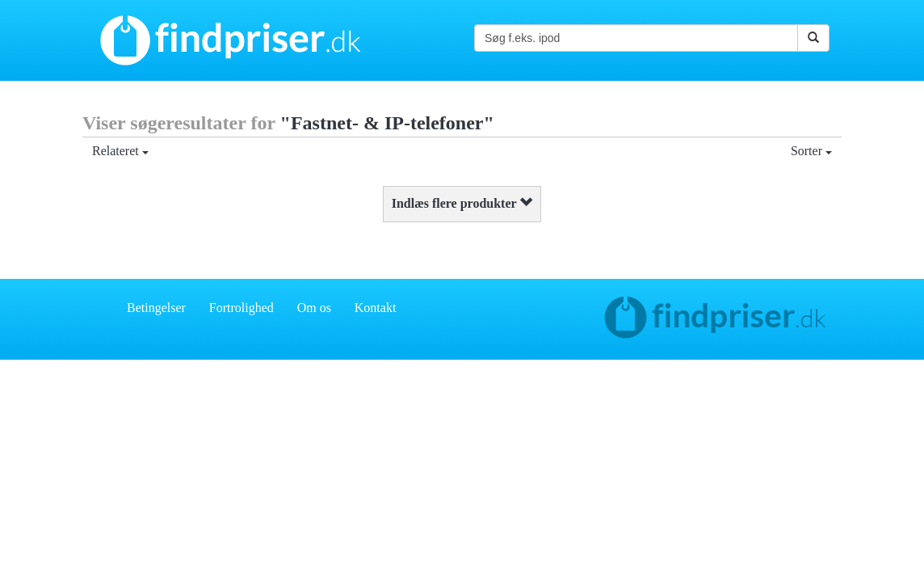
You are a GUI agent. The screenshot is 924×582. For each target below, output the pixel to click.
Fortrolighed (241, 308)
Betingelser (156, 308)
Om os (314, 308)
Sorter (811, 151)
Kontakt (376, 308)
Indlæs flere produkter (462, 203)
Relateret (120, 151)
